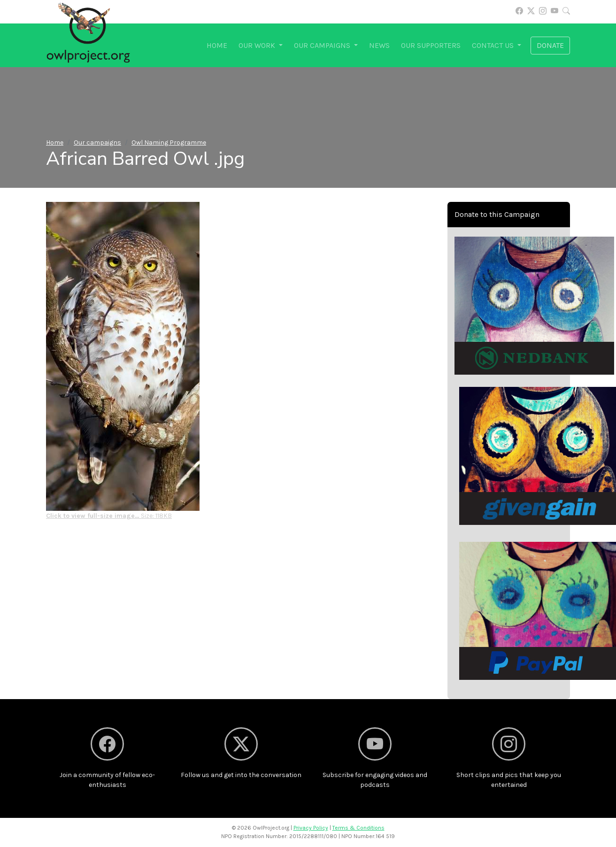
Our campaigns (97, 142)
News (379, 45)
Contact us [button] (494, 45)
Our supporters (431, 45)
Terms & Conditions (358, 828)
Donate (550, 45)
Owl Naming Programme (169, 142)
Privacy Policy (311, 828)
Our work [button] (258, 45)
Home (217, 45)
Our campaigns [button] (323, 45)
